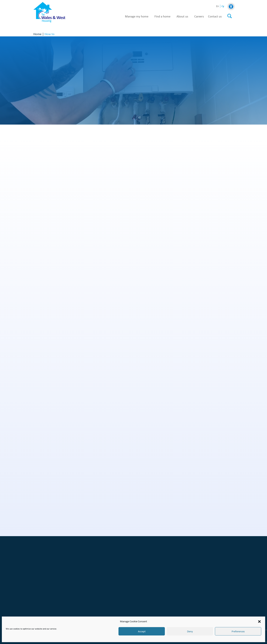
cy (223, 6)
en (217, 6)
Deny (190, 631)
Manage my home (137, 17)
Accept (142, 631)
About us (182, 17)
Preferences (238, 631)
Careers (199, 17)
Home (37, 34)
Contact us (215, 17)
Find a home (162, 17)
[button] (259, 622)
